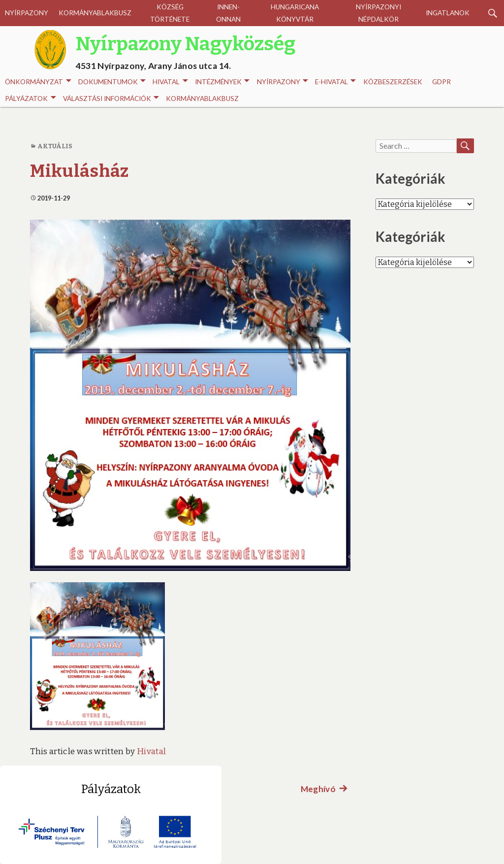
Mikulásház (79, 171)
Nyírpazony (27, 13)
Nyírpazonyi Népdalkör (378, 13)
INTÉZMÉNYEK (222, 82)
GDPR (441, 82)
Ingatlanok (448, 13)
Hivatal (170, 82)
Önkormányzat (38, 82)
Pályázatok (30, 99)
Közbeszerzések (393, 82)
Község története (170, 13)
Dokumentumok (112, 82)
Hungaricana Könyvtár (295, 13)
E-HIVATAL (335, 82)
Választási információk (111, 99)
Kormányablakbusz (95, 13)
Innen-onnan (228, 13)
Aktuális (55, 146)
